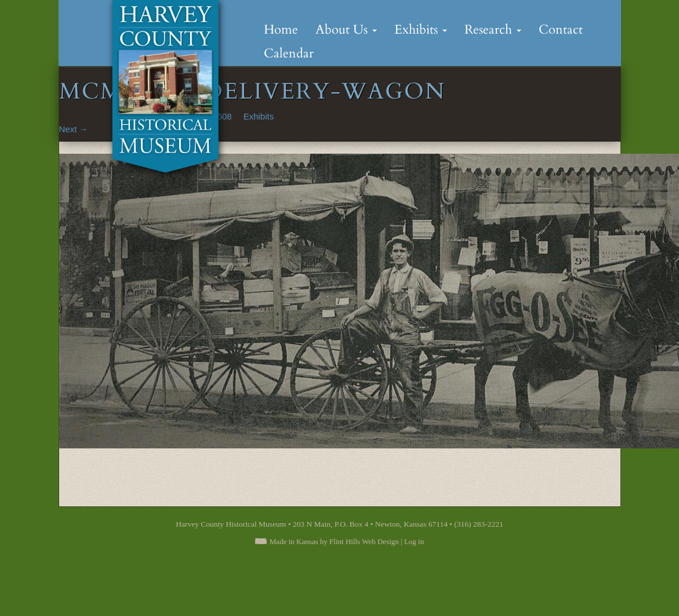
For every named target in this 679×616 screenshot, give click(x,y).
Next (74, 129)
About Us (346, 30)
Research (493, 30)
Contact (561, 30)
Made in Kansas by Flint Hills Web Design (334, 541)
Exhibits (421, 30)
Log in (414, 541)
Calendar (289, 53)
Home (281, 30)
